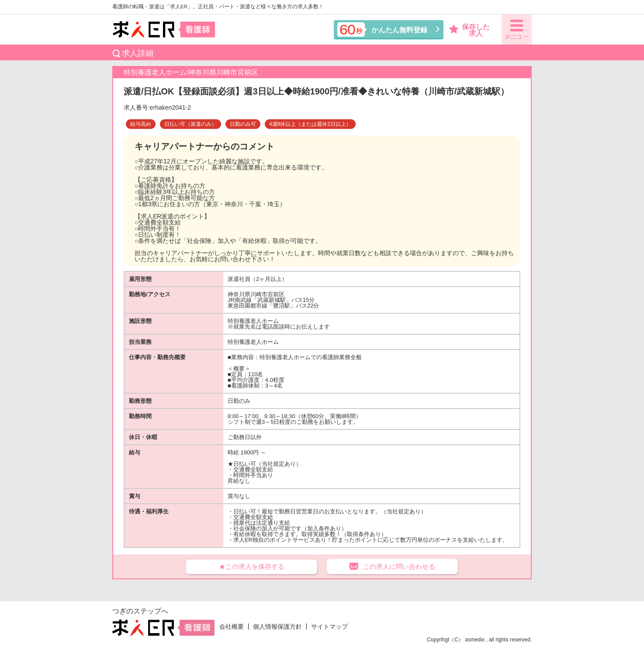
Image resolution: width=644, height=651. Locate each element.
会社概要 (232, 627)
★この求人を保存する (252, 566)
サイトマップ (329, 627)
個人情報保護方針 (277, 627)
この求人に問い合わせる (399, 566)
